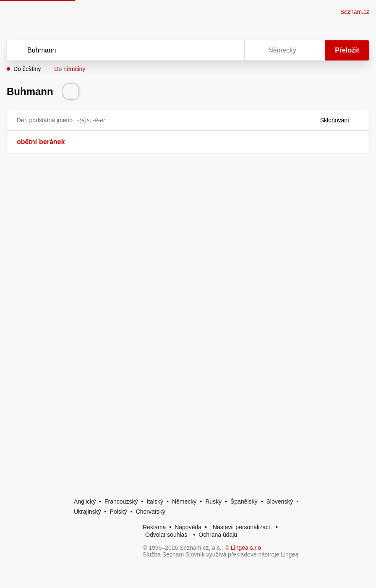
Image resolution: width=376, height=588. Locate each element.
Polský (118, 512)
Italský (155, 501)
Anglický (85, 501)
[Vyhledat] (115, 50)
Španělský (244, 501)
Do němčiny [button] (70, 69)
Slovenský (279, 501)
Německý (184, 501)
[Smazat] (211, 50)
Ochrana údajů (218, 535)
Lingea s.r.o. (247, 548)
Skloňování (340, 120)
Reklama (154, 527)
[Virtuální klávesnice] (230, 50)
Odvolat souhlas (166, 535)
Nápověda (188, 527)
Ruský (213, 501)
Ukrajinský (87, 512)
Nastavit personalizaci (241, 527)
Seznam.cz (355, 12)
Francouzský (121, 501)
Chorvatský (151, 512)
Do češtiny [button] (27, 69)
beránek (52, 142)
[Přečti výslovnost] (71, 92)
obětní (27, 142)
